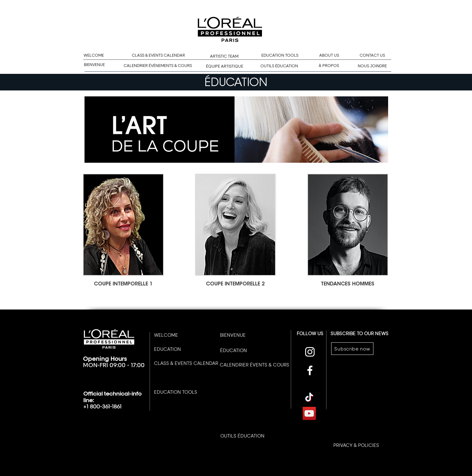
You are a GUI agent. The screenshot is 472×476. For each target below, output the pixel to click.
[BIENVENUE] (94, 65)
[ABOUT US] (329, 55)
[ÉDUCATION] (233, 350)
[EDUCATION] (167, 349)
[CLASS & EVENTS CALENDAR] (158, 55)
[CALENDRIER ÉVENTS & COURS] (254, 365)
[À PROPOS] (329, 66)
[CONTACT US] (372, 55)
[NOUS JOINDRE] (372, 66)
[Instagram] (310, 352)
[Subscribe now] (352, 349)
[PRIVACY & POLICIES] (356, 445)
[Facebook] (310, 370)
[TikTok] (309, 397)
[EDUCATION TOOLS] (280, 55)
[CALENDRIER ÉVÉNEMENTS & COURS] (158, 66)
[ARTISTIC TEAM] (224, 56)
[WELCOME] (94, 55)
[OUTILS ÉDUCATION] (279, 66)
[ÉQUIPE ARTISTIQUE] (225, 67)
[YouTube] (309, 413)
